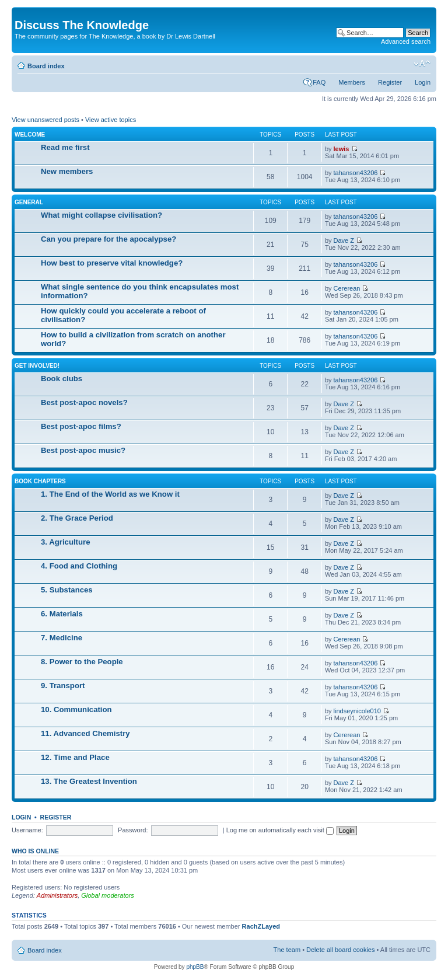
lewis (342, 149)
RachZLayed (261, 926)
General (29, 202)
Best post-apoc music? (83, 450)
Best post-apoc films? (81, 426)
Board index (46, 66)
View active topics (111, 120)
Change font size (422, 64)
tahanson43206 (356, 173)
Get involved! (37, 366)
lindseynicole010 (357, 711)
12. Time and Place (75, 757)
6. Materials (62, 614)
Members (352, 82)
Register (390, 82)
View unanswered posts (45, 120)
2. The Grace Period (77, 518)
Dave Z (344, 240)
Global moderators (108, 895)
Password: (133, 830)
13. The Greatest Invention (89, 781)
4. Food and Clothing (79, 566)
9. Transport (63, 686)
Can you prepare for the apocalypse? (108, 239)
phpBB (195, 967)
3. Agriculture (66, 542)
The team (287, 950)
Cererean (347, 288)
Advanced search (406, 41)
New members (67, 171)
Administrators (57, 895)
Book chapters (40, 481)
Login (423, 82)
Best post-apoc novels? (84, 402)
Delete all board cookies (340, 950)
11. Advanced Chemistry (85, 733)
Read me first (65, 147)
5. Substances (67, 590)
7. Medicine (62, 638)
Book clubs (62, 379)
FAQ (319, 82)
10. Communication (76, 709)
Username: (27, 830)
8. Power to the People (82, 662)
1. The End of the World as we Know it (110, 494)
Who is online (35, 851)
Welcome (30, 135)
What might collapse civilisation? (101, 215)
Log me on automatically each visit (280, 830)
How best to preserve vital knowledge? (112, 263)
